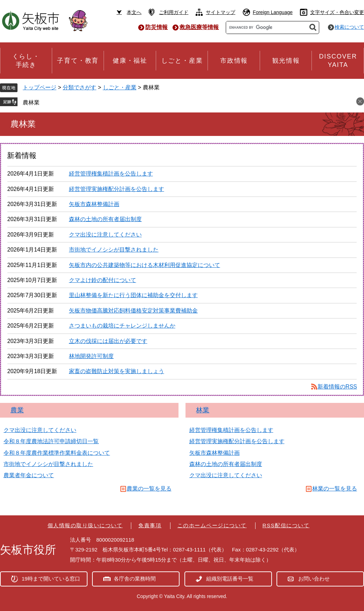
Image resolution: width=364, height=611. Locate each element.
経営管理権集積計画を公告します (111, 174)
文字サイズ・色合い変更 (337, 12)
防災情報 (156, 27)
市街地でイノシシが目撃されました (114, 250)
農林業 (31, 102)
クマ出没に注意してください (105, 235)
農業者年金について (29, 475)
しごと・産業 (120, 87)
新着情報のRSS (337, 387)
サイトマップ (220, 12)
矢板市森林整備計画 (94, 204)
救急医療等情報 (199, 27)
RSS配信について (286, 525)
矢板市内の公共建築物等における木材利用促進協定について (145, 265)
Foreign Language (273, 12)
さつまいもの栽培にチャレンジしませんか (122, 326)
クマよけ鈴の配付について (103, 280)
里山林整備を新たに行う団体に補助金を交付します (133, 295)
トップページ (40, 87)
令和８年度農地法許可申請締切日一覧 (51, 441)
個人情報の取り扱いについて (85, 525)
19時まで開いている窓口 (51, 579)
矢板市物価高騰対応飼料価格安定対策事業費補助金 (133, 311)
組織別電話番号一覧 (230, 579)
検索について (349, 27)
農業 (17, 410)
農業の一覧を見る (149, 489)
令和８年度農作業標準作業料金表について (57, 453)
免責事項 (150, 525)
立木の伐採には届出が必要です (108, 341)
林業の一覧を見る (335, 489)
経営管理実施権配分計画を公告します (117, 189)
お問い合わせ (314, 579)
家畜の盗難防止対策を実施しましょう (117, 371)
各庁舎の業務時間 (135, 579)
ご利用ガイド (174, 12)
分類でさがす (79, 87)
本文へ (134, 12)
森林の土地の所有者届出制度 (105, 219)
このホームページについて (212, 525)
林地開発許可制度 (91, 356)
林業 (203, 410)
